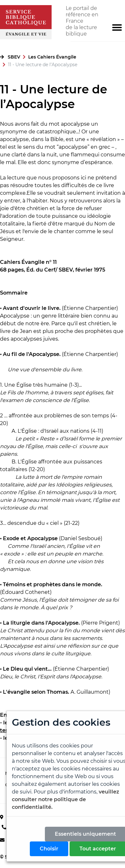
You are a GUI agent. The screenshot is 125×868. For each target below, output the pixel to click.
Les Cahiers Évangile (52, 57)
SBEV (14, 57)
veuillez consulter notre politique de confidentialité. (66, 799)
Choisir (49, 849)
